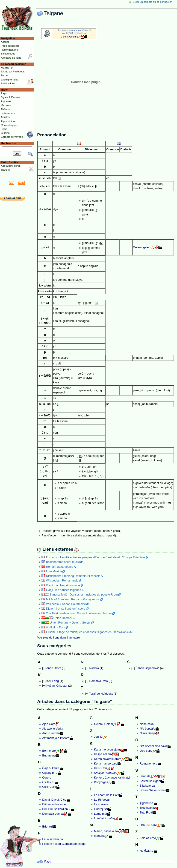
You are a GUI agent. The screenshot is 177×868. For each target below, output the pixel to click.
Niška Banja (147, 733)
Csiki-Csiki (49, 787)
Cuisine (5, 133)
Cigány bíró (50, 773)
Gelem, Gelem (69, 37)
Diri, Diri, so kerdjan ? (56, 809)
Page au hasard (10, 46)
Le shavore (101, 804)
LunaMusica (54, 571)
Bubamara (49, 756)
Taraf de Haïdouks (101, 694)
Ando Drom (54, 668)
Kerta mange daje (106, 764)
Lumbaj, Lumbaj (104, 818)
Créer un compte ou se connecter (152, 2)
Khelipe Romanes (106, 773)
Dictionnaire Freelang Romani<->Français (73, 576)
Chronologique (9, 125)
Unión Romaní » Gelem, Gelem (70, 623)
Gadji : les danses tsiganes (64, 590)
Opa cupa (146, 751)
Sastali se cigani (150, 781)
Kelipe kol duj (103, 754)
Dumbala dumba (53, 814)
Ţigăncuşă (146, 803)
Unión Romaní (63, 618)
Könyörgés (101, 782)
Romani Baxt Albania (60, 567)
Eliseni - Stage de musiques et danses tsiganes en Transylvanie (87, 632)
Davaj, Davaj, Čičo (54, 800)
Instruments (8, 113)
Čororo (47, 778)
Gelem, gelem (142, 247)
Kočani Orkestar (57, 686)
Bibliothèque (8, 54)
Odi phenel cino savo (153, 746)
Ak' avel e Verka (53, 729)
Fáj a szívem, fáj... (54, 839)
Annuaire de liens (11, 58)
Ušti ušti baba (149, 825)
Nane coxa (147, 724)
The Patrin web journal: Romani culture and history (79, 613)
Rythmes (6, 101)
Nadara (94, 668)
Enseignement (9, 80)
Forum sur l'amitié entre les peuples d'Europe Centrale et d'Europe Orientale (96, 557)
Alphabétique (8, 121)
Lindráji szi (101, 809)
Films (4, 129)
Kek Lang (53, 681)
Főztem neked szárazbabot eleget (64, 844)
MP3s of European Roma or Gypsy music (73, 599)
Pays (47, 862)
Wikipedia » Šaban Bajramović (66, 604)
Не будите (147, 851)
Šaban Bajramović (147, 668)
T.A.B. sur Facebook (13, 72)
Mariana (99, 836)
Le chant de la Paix (106, 795)
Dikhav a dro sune (54, 804)
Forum (4, 75)
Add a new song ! (11, 166)
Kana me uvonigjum (107, 750)
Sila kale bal (147, 786)
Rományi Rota (98, 681)
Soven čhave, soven (153, 790)
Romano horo (149, 764)
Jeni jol (99, 737)
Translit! (5, 170)
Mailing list (7, 68)
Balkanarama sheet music (63, 562)
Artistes (5, 117)
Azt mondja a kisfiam (56, 738)
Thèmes (5, 109)
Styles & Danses (10, 97)
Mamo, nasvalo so (106, 831)
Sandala (145, 776)
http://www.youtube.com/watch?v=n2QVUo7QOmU (74, 32)
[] (44, 668)
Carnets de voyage (12, 137)
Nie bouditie (147, 729)
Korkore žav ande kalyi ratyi (112, 778)
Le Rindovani (103, 800)
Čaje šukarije (51, 768)
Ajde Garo (49, 724)
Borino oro (49, 751)
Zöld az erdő (148, 838)
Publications (8, 83)
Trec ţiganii (147, 808)
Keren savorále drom (108, 759)
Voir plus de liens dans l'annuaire (58, 638)
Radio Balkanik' (10, 50)
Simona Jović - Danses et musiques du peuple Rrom (84, 595)
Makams (6, 105)
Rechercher (9, 143)
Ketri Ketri (100, 768)
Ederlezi (47, 827)
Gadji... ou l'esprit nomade (63, 585)
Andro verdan (51, 733)
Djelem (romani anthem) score (66, 609)
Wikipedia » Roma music (62, 581)
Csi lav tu (48, 782)
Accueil (5, 42)
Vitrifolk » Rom (56, 627)
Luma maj (100, 814)
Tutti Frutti (146, 813)
